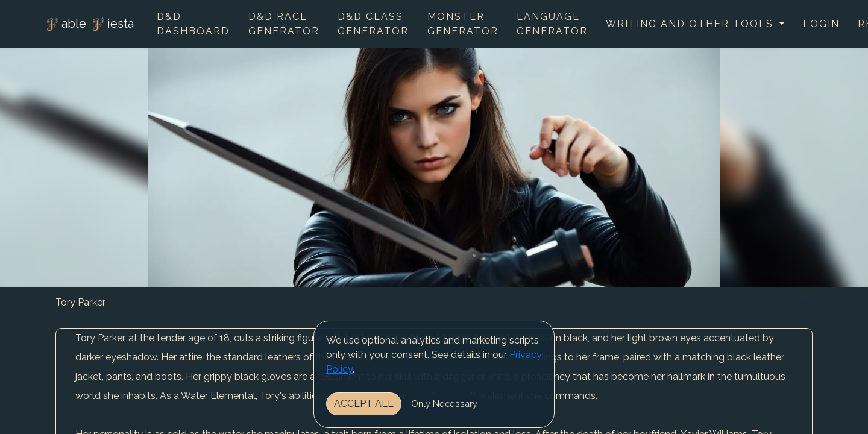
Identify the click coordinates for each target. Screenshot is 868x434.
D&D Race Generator (284, 24)
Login (821, 24)
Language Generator (552, 24)
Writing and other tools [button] (691, 24)
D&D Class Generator (373, 24)
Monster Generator (463, 24)
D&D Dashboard (193, 24)
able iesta (89, 25)
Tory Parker (80, 302)
